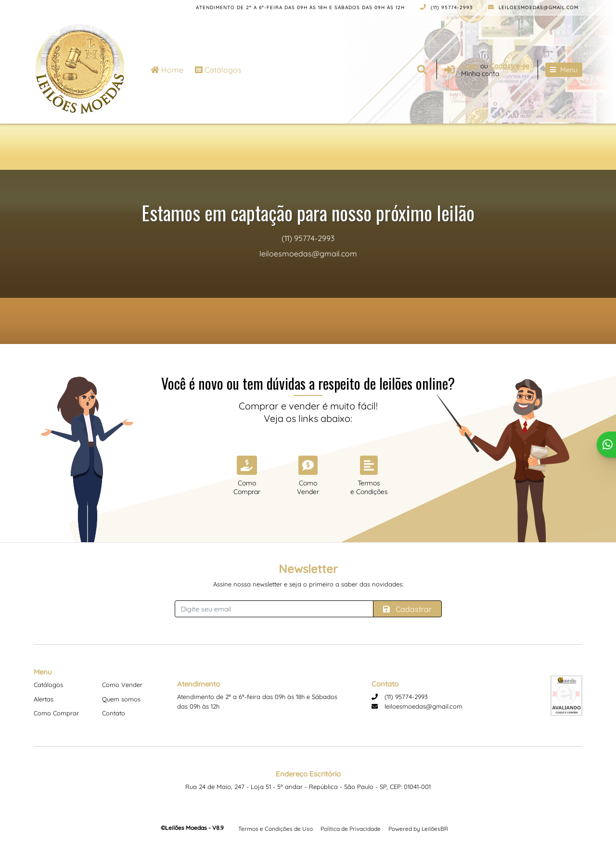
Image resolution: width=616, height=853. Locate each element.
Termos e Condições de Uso (276, 829)
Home (167, 70)
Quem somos (121, 699)
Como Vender (122, 685)
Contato (114, 713)
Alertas (44, 699)
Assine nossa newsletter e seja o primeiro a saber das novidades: (308, 584)
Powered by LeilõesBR (418, 829)
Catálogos (218, 70)
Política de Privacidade (351, 829)
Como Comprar (56, 713)
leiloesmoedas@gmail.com (533, 7)
